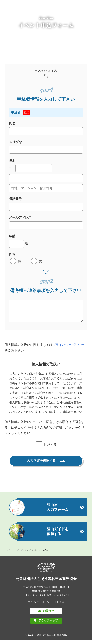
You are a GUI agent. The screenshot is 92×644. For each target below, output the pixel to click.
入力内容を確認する (41, 465)
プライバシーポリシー (68, 349)
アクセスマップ (48, 625)
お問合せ (48, 615)
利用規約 (59, 606)
